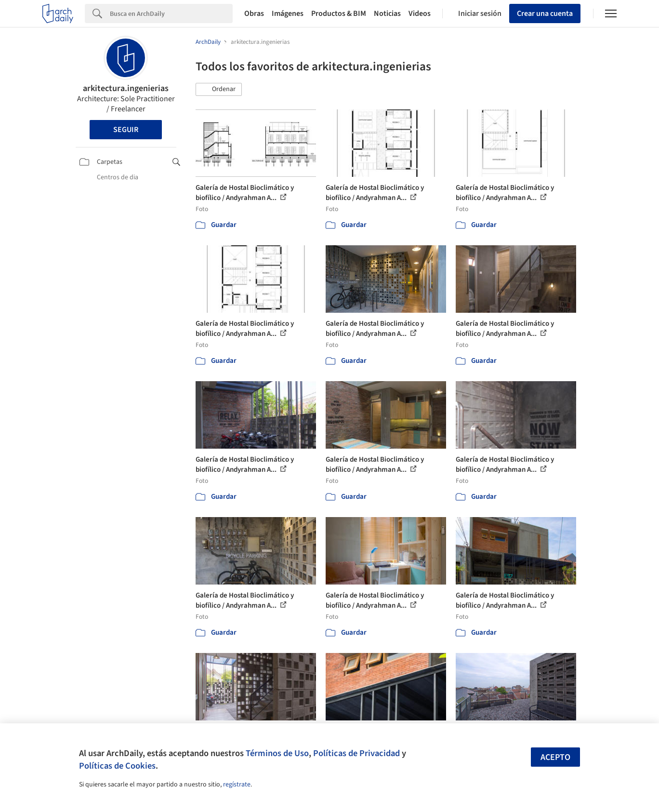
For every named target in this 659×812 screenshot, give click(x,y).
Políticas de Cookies (117, 766)
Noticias (387, 13)
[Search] (171, 13)
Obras (254, 13)
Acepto (555, 757)
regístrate (237, 785)
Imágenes (288, 13)
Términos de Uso (277, 753)
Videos (420, 13)
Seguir (126, 130)
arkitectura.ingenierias (126, 88)
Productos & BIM (339, 13)
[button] (219, 90)
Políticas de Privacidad (356, 753)
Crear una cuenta (545, 13)
